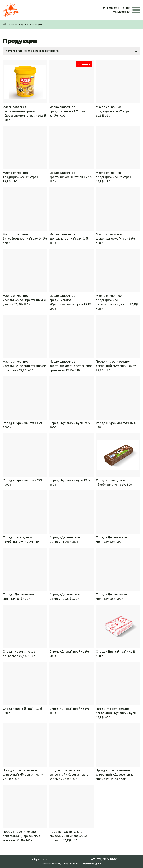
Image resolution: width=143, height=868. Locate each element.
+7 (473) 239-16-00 (115, 8)
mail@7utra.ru (121, 12)
